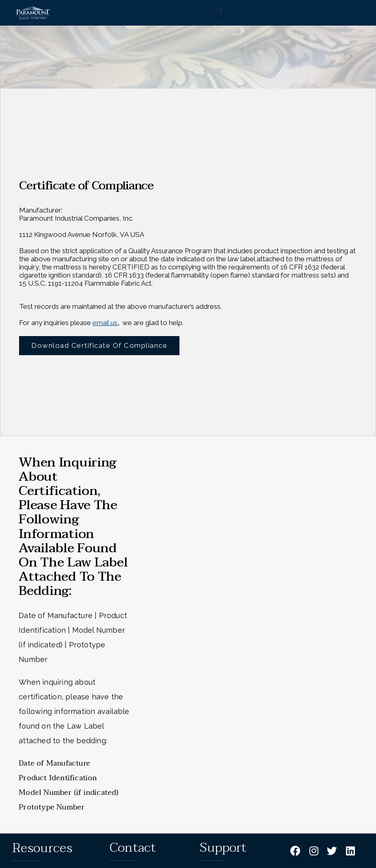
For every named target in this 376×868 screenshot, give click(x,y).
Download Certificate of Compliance (99, 343)
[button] (221, 11)
